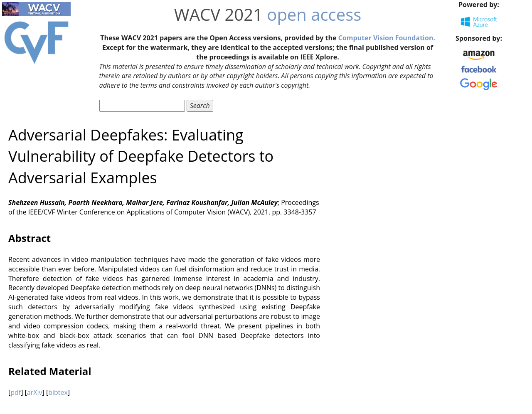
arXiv (35, 392)
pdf (16, 392)
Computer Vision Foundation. (387, 38)
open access (314, 14)
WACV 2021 (218, 14)
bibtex (58, 392)
